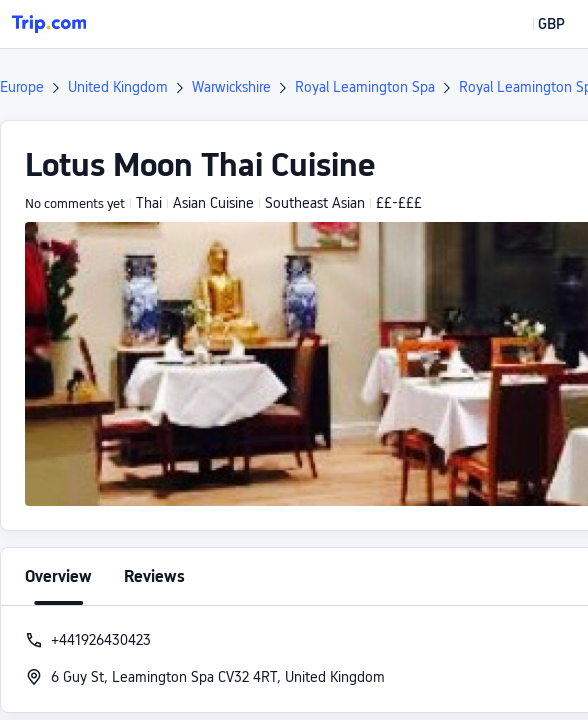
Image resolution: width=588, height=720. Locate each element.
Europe (22, 87)
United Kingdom (118, 87)
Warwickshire (231, 87)
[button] (537, 24)
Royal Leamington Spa (365, 87)
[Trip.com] (49, 24)
